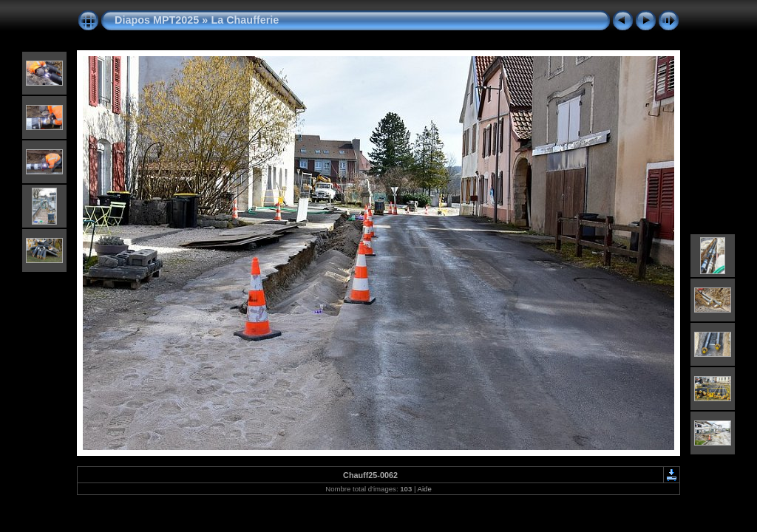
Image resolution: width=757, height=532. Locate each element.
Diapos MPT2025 (157, 20)
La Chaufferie (245, 20)
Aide (425, 489)
